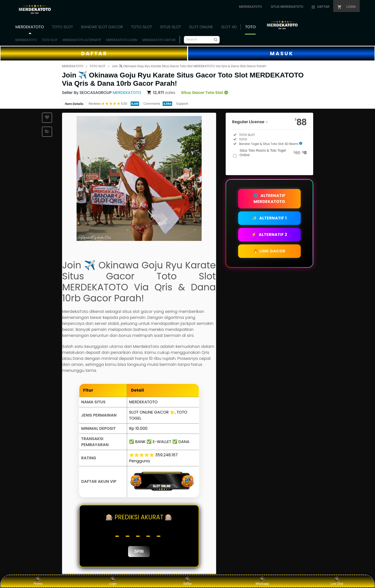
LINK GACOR (269, 251)
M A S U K (281, 53)
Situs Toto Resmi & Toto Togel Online (273, 153)
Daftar (187, 581)
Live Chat (337, 581)
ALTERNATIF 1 (269, 218)
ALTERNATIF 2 (269, 235)
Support (182, 104)
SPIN (139, 551)
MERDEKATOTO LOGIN (122, 40)
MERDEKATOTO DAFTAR (159, 40)
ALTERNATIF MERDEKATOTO (269, 199)
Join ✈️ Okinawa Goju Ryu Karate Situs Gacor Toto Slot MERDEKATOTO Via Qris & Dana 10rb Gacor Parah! (189, 66)
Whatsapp (262, 581)
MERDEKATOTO (26, 40)
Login (113, 581)
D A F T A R (94, 53)
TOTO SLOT (50, 40)
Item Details (74, 104)
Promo (38, 581)
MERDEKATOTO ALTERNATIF (82, 40)
